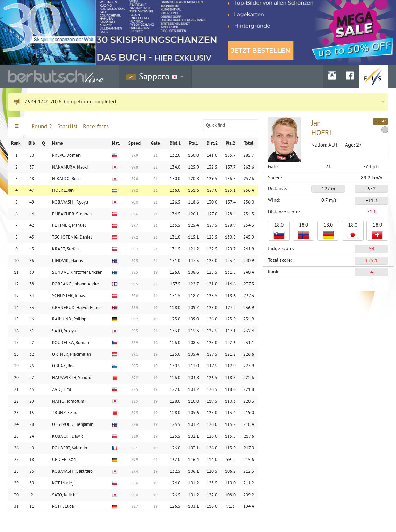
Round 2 (42, 126)
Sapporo (152, 76)
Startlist (68, 126)
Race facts (96, 126)
